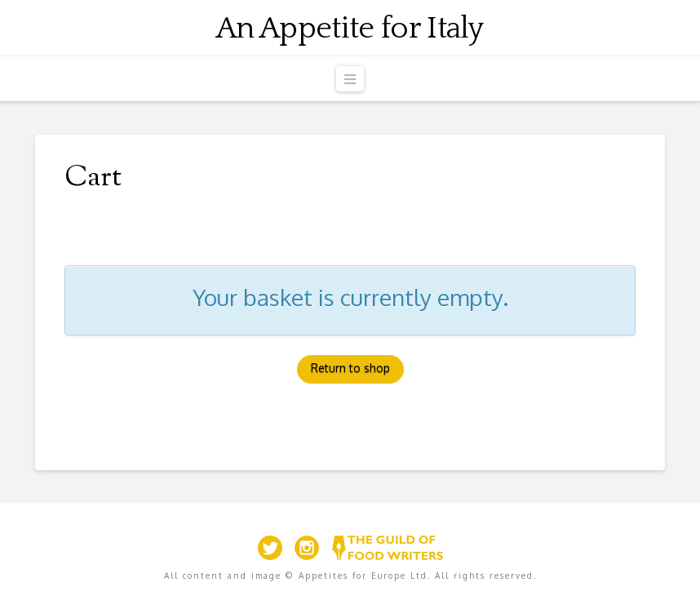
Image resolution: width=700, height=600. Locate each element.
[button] (350, 79)
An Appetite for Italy (350, 29)
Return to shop (350, 368)
